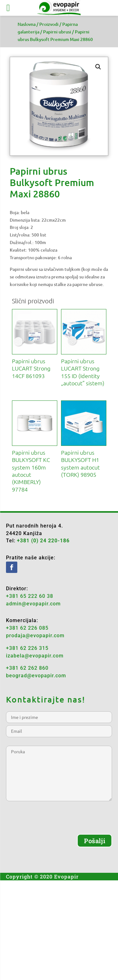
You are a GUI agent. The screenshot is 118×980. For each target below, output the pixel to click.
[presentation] (54, 822)
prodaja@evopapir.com (35, 636)
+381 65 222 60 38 (30, 596)
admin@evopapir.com (33, 604)
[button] (98, 67)
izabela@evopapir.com (35, 656)
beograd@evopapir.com (36, 676)
